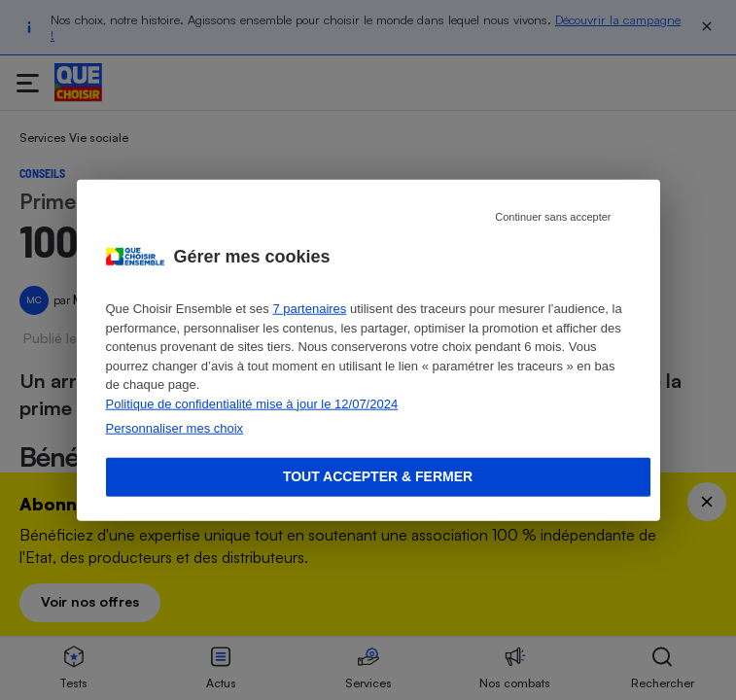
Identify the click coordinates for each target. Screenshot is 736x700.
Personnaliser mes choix (175, 428)
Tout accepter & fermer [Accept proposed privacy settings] (378, 476)
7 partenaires (309, 309)
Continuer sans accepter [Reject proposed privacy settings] (553, 217)
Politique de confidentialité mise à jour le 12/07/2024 (252, 403)
